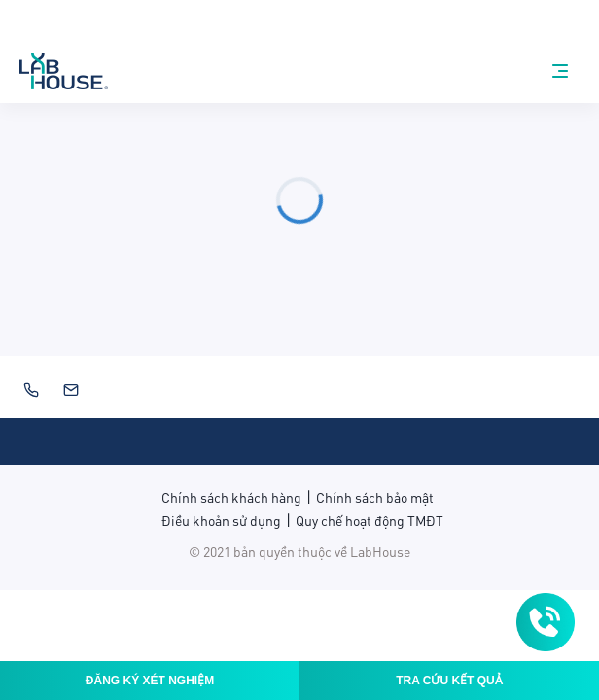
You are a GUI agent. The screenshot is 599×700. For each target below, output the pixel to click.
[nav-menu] (560, 71)
